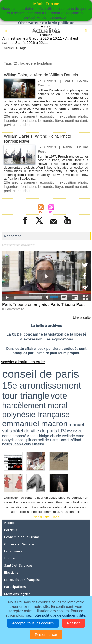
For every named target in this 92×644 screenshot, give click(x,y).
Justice (10, 559)
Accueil (9, 48)
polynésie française (36, 414)
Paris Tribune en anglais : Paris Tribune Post (43, 305)
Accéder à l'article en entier (23, 362)
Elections (11, 573)
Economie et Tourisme (22, 537)
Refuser (73, 623)
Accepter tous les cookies (33, 623)
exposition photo (73, 116)
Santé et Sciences (18, 566)
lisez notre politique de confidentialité (55, 615)
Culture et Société (19, 544)
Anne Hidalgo (38, 436)
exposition (48, 116)
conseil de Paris (45, 440)
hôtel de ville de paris (35, 431)
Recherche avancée (19, 245)
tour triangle (26, 396)
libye (59, 120)
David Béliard (70, 440)
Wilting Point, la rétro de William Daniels (41, 75)
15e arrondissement (42, 385)
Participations (15, 587)
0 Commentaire (13, 309)
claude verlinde (62, 436)
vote (59, 396)
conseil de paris (41, 374)
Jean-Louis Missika (28, 444)
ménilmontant (76, 120)
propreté (19, 436)
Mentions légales (17, 594)
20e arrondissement (21, 116)
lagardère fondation (20, 120)
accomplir (23, 440)
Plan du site (41, 517)
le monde (45, 120)
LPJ (62, 431)
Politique (11, 530)
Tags (23, 48)
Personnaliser (46, 635)
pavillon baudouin (18, 125)
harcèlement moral (35, 405)
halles (7, 444)
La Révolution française (22, 580)
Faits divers (13, 552)
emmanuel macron (35, 424)
